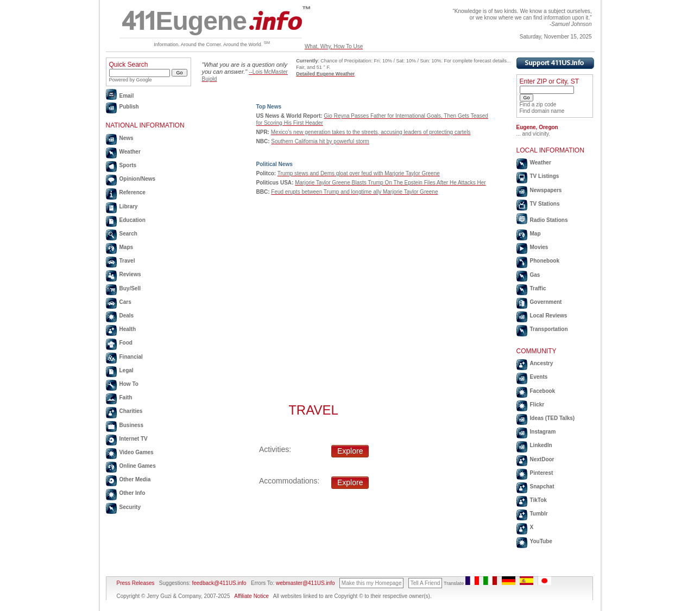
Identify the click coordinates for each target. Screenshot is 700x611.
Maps (127, 247)
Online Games (138, 466)
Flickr (537, 405)
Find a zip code (538, 104)
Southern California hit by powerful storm (320, 141)
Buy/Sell (130, 288)
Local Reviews (549, 316)
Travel (127, 261)
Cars (125, 302)
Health (128, 329)
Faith (126, 397)
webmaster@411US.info (305, 583)
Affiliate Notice (251, 596)
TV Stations (545, 204)
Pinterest (542, 473)
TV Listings (545, 176)
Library (129, 206)
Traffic (538, 288)
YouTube (541, 541)
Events (539, 377)
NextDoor (542, 459)
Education (133, 220)
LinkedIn (541, 445)
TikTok (538, 500)
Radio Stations (549, 220)
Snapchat (542, 486)
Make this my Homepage (372, 583)
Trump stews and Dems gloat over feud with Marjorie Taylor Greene (359, 173)
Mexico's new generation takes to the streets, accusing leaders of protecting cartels (371, 132)
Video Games (137, 452)
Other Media (135, 479)
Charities (131, 411)
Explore (350, 451)
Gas (535, 275)
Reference (133, 192)
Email (127, 96)
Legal (127, 370)
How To (129, 384)
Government (546, 302)
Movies (539, 247)
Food (126, 343)
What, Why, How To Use (334, 46)
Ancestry (542, 363)
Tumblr (539, 514)
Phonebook (545, 261)
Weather (130, 152)
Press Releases (136, 583)
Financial (131, 357)
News (127, 138)
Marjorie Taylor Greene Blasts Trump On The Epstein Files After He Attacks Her (390, 183)
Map (535, 234)
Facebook (543, 391)
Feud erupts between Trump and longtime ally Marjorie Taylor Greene (354, 192)
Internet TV (134, 439)
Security (130, 507)
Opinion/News (138, 179)
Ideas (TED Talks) (553, 418)
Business (131, 425)
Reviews (130, 274)
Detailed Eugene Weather (325, 74)
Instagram (543, 432)
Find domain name (542, 111)
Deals (127, 316)
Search (128, 234)
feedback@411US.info (219, 583)
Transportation (549, 329)
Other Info (133, 493)
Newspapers (546, 190)
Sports (128, 165)
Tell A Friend (425, 583)
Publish (129, 107)
